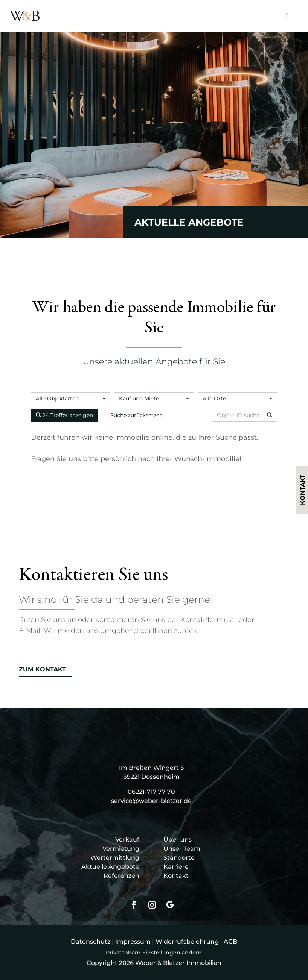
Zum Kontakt (42, 669)
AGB (230, 941)
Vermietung (121, 849)
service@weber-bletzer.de (151, 801)
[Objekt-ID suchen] (239, 415)
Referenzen (121, 876)
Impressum (133, 941)
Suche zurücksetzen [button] (136, 415)
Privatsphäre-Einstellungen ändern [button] (154, 953)
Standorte (179, 858)
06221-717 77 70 (151, 792)
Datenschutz (91, 941)
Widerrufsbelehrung (187, 941)
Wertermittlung (115, 858)
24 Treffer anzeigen (64, 415)
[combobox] (71, 399)
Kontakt (176, 876)
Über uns (178, 840)
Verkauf (127, 840)
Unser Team (182, 849)
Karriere (176, 867)
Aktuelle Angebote (110, 867)
